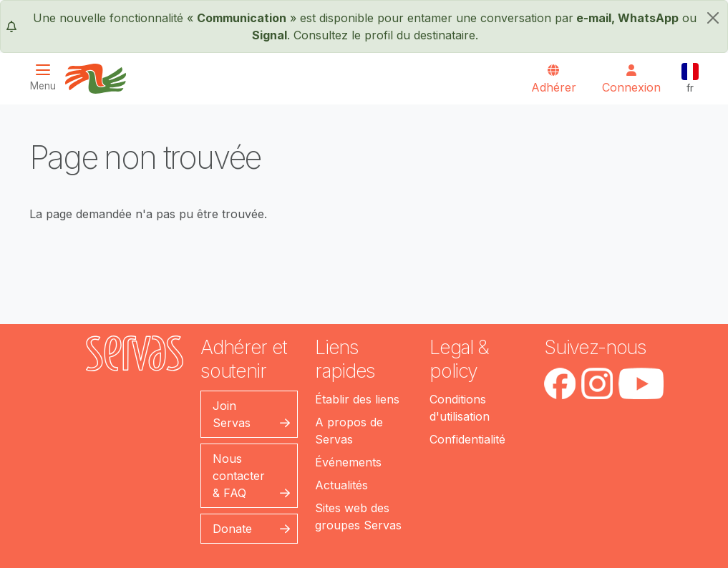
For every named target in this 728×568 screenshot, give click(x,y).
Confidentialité (467, 439)
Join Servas (232, 414)
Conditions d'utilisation (460, 408)
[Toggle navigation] (47, 78)
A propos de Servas (349, 431)
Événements (348, 462)
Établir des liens (357, 399)
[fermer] (713, 18)
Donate (232, 529)
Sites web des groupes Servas (358, 516)
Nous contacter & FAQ (239, 476)
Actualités (341, 485)
